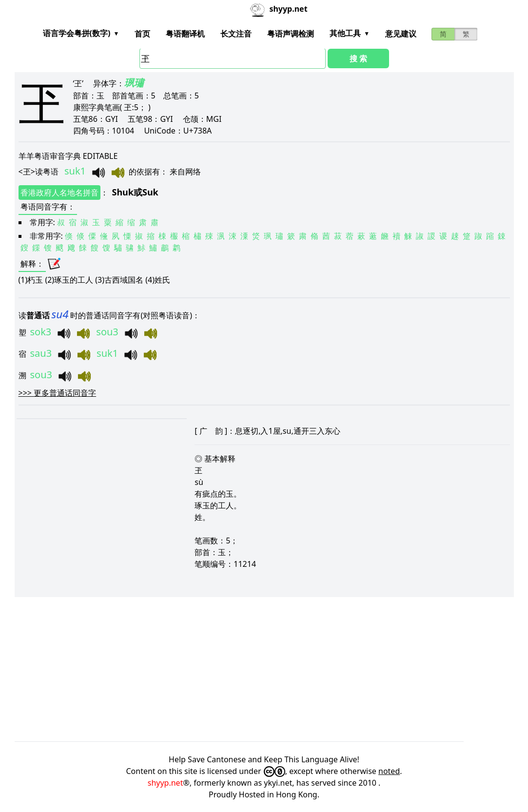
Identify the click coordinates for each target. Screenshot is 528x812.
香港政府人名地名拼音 (59, 193)
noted (389, 771)
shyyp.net (166, 783)
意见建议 (401, 34)
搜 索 (358, 58)
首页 (142, 34)
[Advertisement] (264, 669)
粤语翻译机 (185, 34)
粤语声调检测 (291, 34)
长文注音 (236, 34)
